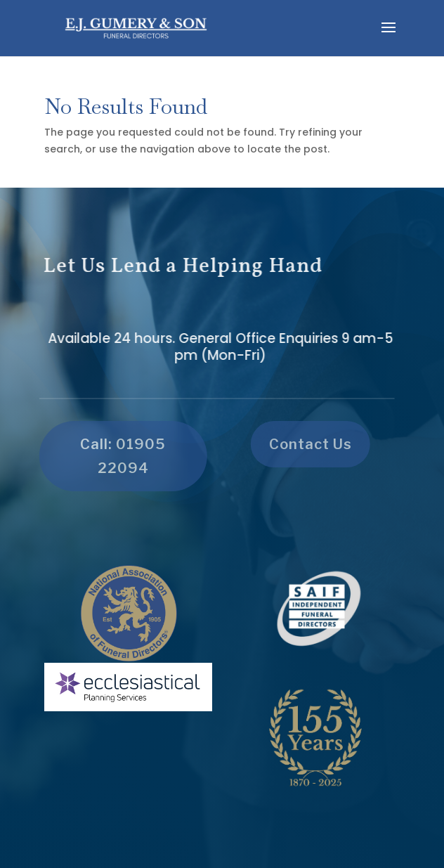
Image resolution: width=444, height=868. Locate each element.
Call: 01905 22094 (120, 456)
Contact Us (308, 444)
